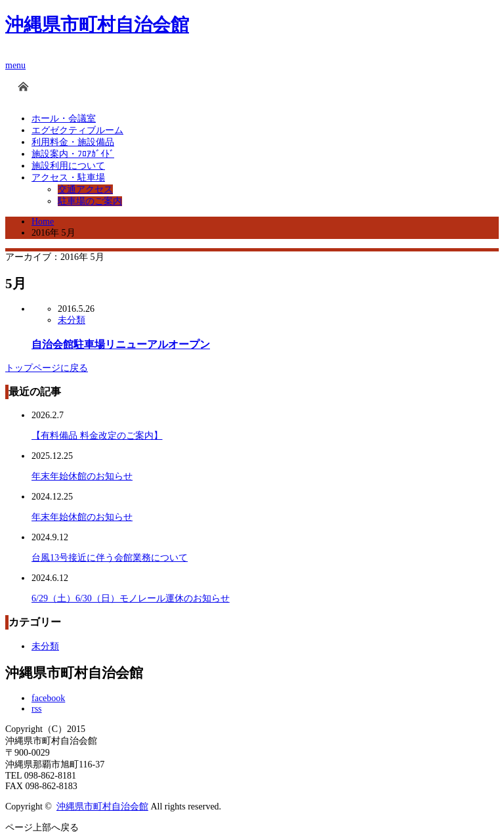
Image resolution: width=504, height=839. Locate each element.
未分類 (72, 320)
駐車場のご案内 (90, 201)
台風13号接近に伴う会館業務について (110, 558)
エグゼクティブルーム (77, 130)
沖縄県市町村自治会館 (97, 25)
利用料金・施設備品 (73, 142)
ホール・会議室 (64, 118)
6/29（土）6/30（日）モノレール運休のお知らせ (131, 598)
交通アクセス (85, 189)
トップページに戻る (47, 368)
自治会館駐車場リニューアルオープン (121, 344)
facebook (48, 698)
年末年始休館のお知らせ (82, 476)
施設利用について (68, 166)
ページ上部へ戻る (42, 828)
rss (37, 709)
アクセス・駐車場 (68, 178)
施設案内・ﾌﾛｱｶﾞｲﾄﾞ (73, 154)
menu (15, 65)
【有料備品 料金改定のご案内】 (97, 436)
